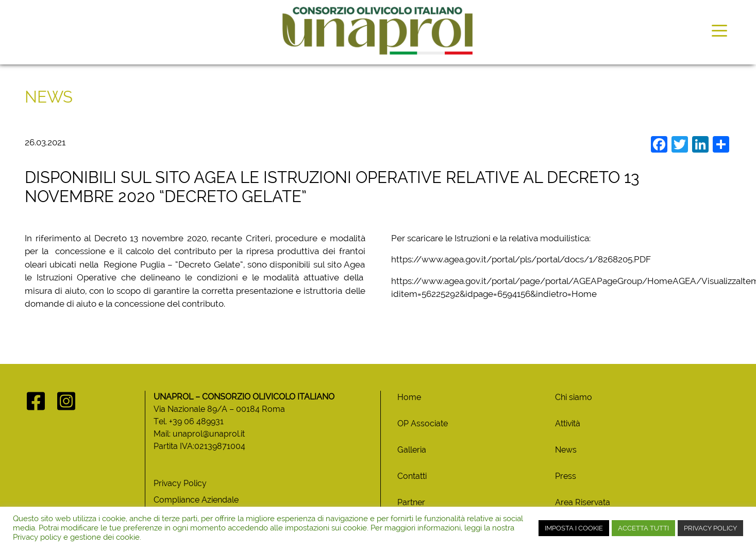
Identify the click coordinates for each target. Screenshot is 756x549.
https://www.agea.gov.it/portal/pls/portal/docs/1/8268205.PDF (521, 259)
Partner (411, 502)
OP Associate (423, 423)
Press (566, 476)
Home (409, 397)
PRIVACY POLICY (710, 528)
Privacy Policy (180, 483)
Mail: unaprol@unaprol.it (199, 434)
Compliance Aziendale (196, 500)
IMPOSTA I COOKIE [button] (574, 528)
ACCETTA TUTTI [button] (643, 528)
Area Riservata (583, 502)
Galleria (412, 450)
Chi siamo (574, 397)
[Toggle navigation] (719, 30)
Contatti (412, 476)
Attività (568, 423)
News (566, 450)
